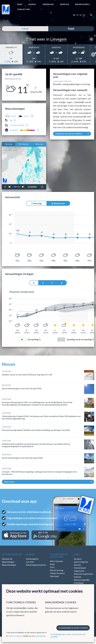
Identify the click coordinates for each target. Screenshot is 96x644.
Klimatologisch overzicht (32, 560)
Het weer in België (12, 554)
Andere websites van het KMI (59, 555)
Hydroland (54, 576)
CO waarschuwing (17, 125)
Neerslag (9, 144)
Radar (52, 564)
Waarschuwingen (9, 565)
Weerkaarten (24, 144)
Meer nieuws (48, 482)
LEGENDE (32, 186)
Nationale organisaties (83, 574)
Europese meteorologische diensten (81, 562)
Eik (11, 120)
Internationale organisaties (80, 569)
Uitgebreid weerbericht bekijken (72, 134)
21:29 (26, 116)
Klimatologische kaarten (36, 565)
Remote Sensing (57, 570)
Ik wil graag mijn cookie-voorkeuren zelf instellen (68, 635)
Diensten (64, 4)
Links (77, 554)
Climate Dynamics (57, 573)
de (81, 15)
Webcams (39, 144)
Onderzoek (48, 4)
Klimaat (32, 4)
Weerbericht (7, 559)
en (84, 15)
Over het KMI (23, 9)
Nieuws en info (82, 4)
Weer (20, 4)
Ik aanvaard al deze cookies (73, 628)
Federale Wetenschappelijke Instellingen (82, 580)
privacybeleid (40, 636)
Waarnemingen (8, 562)
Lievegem (58, 39)
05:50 (13, 116)
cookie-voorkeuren (15, 636)
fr (77, 15)
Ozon (52, 567)
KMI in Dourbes (56, 561)
